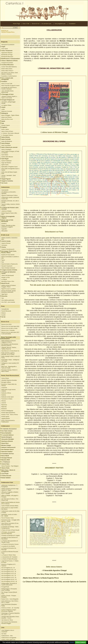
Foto (3, 262)
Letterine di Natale (6, 211)
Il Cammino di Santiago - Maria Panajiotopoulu (10, 527)
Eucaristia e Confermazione (9, 76)
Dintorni (3, 313)
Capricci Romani (6, 243)
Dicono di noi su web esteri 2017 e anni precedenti (10, 333)
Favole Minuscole (6, 311)
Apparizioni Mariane (7, 53)
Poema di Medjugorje (7, 411)
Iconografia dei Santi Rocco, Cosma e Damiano (9, 88)
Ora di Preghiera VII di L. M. (9, 580)
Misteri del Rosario (6, 117)
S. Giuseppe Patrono (7, 135)
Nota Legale (18, 642)
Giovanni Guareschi (7, 266)
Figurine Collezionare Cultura (9, 195)
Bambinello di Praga (7, 55)
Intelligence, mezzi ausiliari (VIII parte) (10, 364)
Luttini (3, 109)
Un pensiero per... (47, 24)
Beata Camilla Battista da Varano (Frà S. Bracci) (10, 503)
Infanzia (4, 401)
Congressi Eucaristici (7, 63)
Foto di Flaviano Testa (7, 518)
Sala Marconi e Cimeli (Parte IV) (10, 351)
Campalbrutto (5, 309)
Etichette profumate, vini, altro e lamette (10, 202)
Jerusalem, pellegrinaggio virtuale (8, 103)
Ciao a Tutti (26, 24)
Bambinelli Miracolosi (7, 57)
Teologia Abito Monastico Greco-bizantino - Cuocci (10, 617)
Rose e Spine (5, 129)
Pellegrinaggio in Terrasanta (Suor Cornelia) (9, 590)
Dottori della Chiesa (7, 69)
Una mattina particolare (8, 300)
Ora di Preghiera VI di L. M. (9, 578)
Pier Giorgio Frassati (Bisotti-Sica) (9, 593)
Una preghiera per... (61, 24)
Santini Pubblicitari (6, 161)
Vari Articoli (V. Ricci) (7, 620)
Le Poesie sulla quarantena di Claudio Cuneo (10, 542)
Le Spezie (4, 279)
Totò (3, 298)
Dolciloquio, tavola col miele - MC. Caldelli (9, 515)
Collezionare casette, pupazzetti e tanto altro (10, 198)
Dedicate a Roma (6, 393)
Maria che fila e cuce (7, 119)
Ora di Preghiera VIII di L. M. (9, 581)
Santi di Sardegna (6, 149)
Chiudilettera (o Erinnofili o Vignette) (9, 193)
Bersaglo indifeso (6, 382)
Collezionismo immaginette (9, 638)
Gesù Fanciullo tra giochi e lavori (10, 86)
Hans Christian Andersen (8, 268)
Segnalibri (4, 229)
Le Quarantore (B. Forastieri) (9, 557)
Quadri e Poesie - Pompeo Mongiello (9, 596)
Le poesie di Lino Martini (8, 546)
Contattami (72, 24)
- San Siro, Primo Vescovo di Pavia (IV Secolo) (54, 574)
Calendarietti (5, 190)
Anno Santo (5, 49)
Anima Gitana (5, 378)
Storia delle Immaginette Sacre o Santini (10, 169)
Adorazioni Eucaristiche (8, 45)
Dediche (4, 395)
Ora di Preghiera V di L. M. (9, 576)
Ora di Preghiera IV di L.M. (9, 574)
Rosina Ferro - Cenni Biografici (10, 599)
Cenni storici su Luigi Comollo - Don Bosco (10, 508)
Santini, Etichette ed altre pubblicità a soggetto (8, 226)
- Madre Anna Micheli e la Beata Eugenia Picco (40, 578)
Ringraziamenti (26, 642)
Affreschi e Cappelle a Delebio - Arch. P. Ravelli (10, 493)
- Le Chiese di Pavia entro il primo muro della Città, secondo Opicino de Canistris (54, 582)
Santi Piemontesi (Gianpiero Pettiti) (9, 605)
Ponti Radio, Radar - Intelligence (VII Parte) (10, 360)
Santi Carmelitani (6, 145)
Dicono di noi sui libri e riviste (9, 328)
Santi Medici (5, 155)
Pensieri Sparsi (6, 125)
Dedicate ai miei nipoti (7, 397)
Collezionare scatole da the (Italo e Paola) (10, 512)
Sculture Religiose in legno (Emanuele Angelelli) (9, 611)
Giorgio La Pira (5, 277)
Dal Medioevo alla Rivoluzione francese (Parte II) (10, 345)
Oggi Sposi (4, 294)
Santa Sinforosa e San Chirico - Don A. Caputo (10, 602)
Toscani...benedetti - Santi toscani (9, 176)
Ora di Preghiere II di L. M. (9, 570)
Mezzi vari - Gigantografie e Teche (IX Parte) (9, 367)
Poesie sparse (5, 417)
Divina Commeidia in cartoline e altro (10, 257)
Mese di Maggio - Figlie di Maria (10, 115)
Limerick (4, 403)
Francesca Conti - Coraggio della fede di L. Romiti (10, 521)
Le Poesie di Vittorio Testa (9, 555)
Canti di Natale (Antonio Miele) (10, 506)
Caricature (4, 245)
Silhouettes (4, 231)
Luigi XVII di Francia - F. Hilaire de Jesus (10, 562)
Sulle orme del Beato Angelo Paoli (9, 173)
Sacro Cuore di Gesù (7, 131)
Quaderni (4, 224)
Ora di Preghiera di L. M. (8, 568)
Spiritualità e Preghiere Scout (9, 167)
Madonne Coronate (7, 111)
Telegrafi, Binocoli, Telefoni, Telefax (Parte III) (9, 348)
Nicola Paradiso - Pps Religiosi (10, 466)
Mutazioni (4, 409)
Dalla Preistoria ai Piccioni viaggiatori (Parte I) (9, 341)
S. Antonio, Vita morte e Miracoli (10, 133)
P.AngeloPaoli (5, 587)
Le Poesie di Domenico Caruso (10, 544)
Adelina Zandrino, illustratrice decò (9, 239)
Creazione (4, 388)
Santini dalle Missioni (7, 157)
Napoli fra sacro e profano (9, 289)
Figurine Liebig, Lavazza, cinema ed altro (10, 205)
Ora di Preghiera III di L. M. (9, 572)
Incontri (3, 315)
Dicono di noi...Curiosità (8, 330)
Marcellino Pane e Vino (8, 281)
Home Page (16, 24)
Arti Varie (4, 634)
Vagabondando (6, 419)
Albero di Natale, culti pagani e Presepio (10, 496)
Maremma (4, 405)
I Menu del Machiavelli (8, 275)
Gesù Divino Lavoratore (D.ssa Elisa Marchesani (10, 524)
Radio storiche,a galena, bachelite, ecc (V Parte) (8, 354)
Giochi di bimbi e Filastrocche (9, 264)
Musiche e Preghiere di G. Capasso (9, 565)
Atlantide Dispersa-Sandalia (9, 380)
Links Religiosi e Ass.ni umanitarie (8, 631)
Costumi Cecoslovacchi (8, 249)
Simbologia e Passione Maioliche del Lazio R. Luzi (10, 614)
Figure (3, 260)
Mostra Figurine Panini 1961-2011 (9, 214)
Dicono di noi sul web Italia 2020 (10, 326)
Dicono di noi (36, 24)
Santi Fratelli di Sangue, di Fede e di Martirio (10, 152)
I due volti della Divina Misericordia (7, 92)
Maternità (4, 407)
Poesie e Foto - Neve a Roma (10, 415)
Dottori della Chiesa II (7, 71)
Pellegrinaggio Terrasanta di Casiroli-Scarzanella (9, 584)
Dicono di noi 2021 (6, 324)
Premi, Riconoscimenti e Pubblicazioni (8, 421)
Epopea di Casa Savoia (8, 255)
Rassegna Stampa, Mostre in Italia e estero (9, 371)
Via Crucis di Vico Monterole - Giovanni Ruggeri (10, 623)
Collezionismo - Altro (7, 636)
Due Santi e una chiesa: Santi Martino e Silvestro (10, 73)
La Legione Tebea (6, 105)
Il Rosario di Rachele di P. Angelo (11, 535)
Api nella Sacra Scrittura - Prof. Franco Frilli (10, 500)
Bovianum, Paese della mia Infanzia (9, 385)
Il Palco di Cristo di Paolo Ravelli (10, 530)
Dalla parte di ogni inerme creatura (8, 390)
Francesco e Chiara (7, 399)
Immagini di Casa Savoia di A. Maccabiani (10, 538)
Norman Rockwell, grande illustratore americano (9, 292)
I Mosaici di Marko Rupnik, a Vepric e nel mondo (9, 97)
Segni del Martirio (6, 163)
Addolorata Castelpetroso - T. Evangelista (9, 486)
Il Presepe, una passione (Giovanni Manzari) (8, 533)
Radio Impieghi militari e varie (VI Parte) (10, 357)
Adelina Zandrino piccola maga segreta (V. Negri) (10, 489)
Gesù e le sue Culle (7, 84)
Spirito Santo (5, 165)
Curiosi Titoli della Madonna (9, 67)
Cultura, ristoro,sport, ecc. (8, 640)
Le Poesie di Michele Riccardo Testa (10, 552)
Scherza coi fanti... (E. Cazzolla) (10, 608)
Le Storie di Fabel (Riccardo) (9, 559)
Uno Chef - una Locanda (8, 302)
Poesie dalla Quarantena (8, 413)
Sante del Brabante (7, 141)
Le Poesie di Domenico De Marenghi (9, 549)
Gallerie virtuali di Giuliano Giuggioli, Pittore (9, 286)
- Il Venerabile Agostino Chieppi (54, 570)
